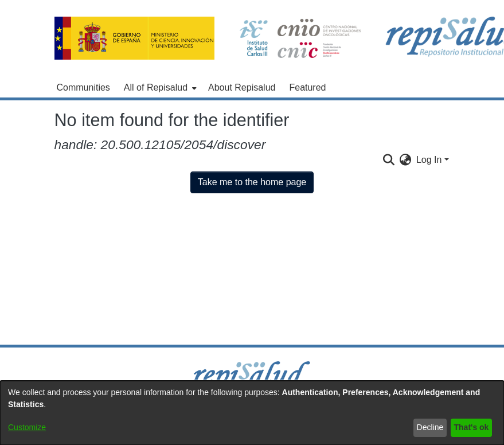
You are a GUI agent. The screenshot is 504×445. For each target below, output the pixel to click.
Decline (430, 427)
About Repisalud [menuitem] (242, 87)
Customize (27, 427)
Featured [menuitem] (307, 87)
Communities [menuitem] (83, 87)
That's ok (472, 427)
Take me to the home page (252, 182)
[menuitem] (159, 88)
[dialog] (252, 413)
